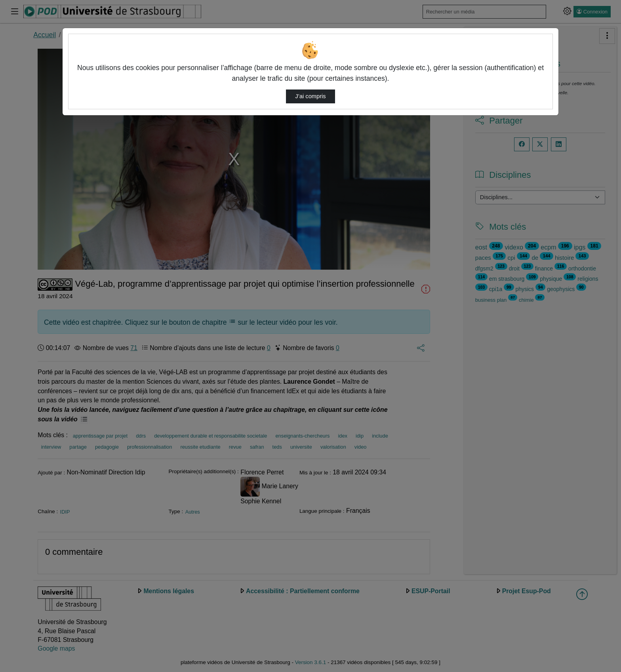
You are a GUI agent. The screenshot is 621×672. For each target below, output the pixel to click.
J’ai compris (310, 96)
